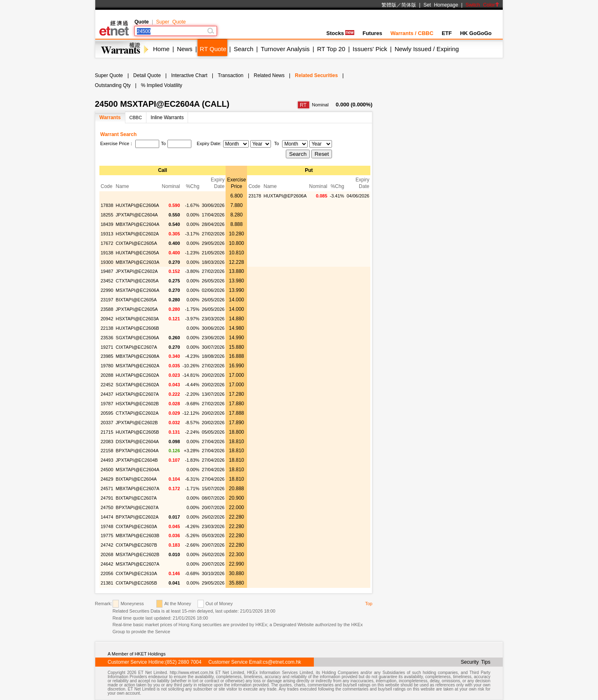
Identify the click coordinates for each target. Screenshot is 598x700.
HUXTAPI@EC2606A (138, 205)
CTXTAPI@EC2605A (137, 281)
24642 (107, 564)
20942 (107, 319)
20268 (107, 554)
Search (244, 49)
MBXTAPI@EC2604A (138, 224)
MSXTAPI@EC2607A (138, 564)
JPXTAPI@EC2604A (137, 215)
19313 (107, 234)
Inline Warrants (167, 117)
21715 (107, 432)
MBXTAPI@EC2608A (138, 356)
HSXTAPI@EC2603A (138, 319)
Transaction (231, 75)
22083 (107, 442)
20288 (107, 375)
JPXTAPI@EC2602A (137, 271)
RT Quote (213, 49)
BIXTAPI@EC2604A (137, 479)
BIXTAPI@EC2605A (137, 300)
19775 (107, 536)
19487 (107, 271)
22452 (107, 385)
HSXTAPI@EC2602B (138, 404)
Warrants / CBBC (412, 33)
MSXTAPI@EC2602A (138, 366)
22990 (107, 290)
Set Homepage (441, 5)
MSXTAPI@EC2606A (138, 290)
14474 (107, 517)
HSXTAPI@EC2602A (138, 234)
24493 (107, 460)
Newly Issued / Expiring (427, 49)
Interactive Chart (189, 75)
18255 (107, 215)
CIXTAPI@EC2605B (137, 583)
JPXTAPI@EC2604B (137, 460)
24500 (107, 470)
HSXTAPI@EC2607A (138, 394)
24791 (107, 498)
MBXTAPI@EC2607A (138, 489)
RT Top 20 (331, 49)
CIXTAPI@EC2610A (137, 573)
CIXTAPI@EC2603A (137, 526)
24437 (107, 394)
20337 (107, 423)
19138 (107, 253)
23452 (107, 281)
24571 (107, 489)
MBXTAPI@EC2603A (138, 262)
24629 (107, 479)
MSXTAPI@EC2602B (138, 554)
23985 (107, 356)
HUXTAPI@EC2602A (138, 375)
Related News (269, 75)
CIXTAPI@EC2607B (137, 545)
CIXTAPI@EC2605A (137, 243)
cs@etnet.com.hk (282, 662)
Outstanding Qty (113, 85)
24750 (107, 507)
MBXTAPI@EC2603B (138, 536)
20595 (107, 413)
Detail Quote (147, 75)
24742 (107, 545)
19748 (107, 526)
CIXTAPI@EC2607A (137, 347)
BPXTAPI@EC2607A (137, 507)
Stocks (340, 33)
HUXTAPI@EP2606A (285, 196)
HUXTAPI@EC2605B (138, 432)
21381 (107, 583)
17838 (107, 205)
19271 (107, 347)
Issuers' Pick (370, 49)
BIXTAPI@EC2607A (137, 498)
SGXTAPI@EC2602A (138, 385)
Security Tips (476, 662)
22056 (107, 573)
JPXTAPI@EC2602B (137, 423)
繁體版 (389, 5)
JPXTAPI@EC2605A (137, 309)
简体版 (409, 5)
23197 (107, 300)
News (185, 49)
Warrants (110, 117)
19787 (107, 404)
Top (369, 604)
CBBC (136, 117)
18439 (107, 224)
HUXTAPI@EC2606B (138, 328)
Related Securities (316, 75)
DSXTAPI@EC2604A (138, 442)
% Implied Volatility (162, 85)
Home (161, 49)
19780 (107, 366)
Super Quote (171, 22)
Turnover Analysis (285, 49)
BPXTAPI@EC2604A (137, 451)
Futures (372, 33)
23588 (107, 309)
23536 (107, 338)
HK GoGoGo (476, 33)
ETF (447, 33)
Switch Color (483, 5)
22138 (107, 328)
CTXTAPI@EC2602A (137, 413)
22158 (107, 451)
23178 (255, 196)
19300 (107, 262)
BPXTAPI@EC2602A (137, 517)
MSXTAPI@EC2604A (138, 470)
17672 (107, 243)
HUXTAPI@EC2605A (138, 253)
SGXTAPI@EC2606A (138, 338)
